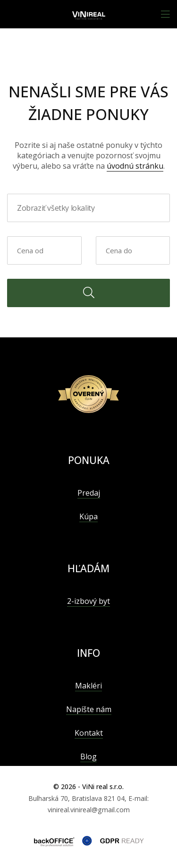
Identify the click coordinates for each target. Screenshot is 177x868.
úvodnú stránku (135, 166)
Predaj (89, 493)
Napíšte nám (89, 709)
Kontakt (89, 733)
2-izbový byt (88, 601)
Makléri (88, 686)
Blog (88, 756)
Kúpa (88, 516)
